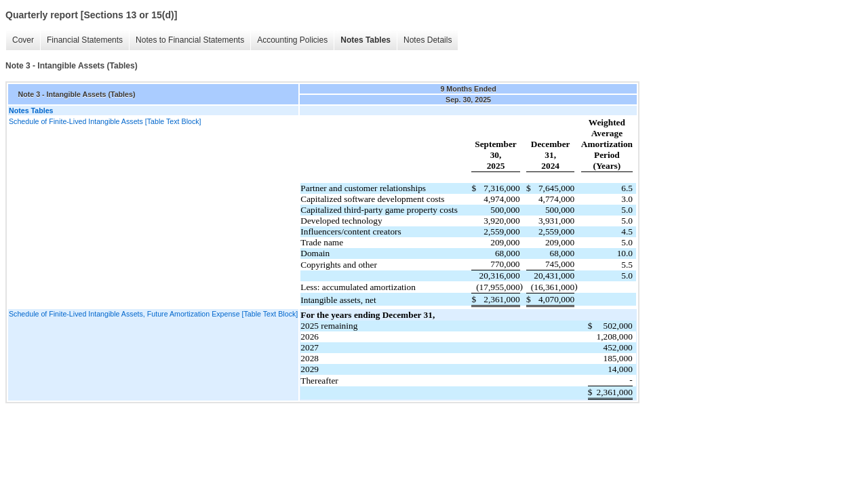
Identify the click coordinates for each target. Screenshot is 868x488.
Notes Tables (366, 40)
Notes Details (428, 40)
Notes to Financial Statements (190, 40)
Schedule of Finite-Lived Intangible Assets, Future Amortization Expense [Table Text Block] (153, 314)
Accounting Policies (292, 40)
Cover (23, 40)
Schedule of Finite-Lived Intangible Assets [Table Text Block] (105, 121)
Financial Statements (85, 40)
